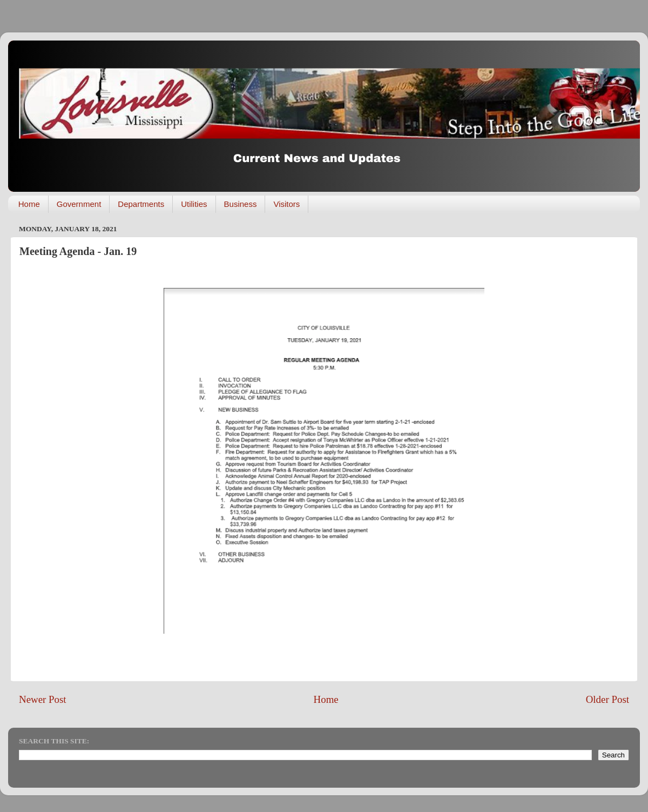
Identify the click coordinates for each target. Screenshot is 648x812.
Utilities (194, 204)
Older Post (607, 699)
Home (29, 204)
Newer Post (43, 699)
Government (79, 204)
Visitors (286, 204)
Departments (141, 204)
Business (241, 204)
